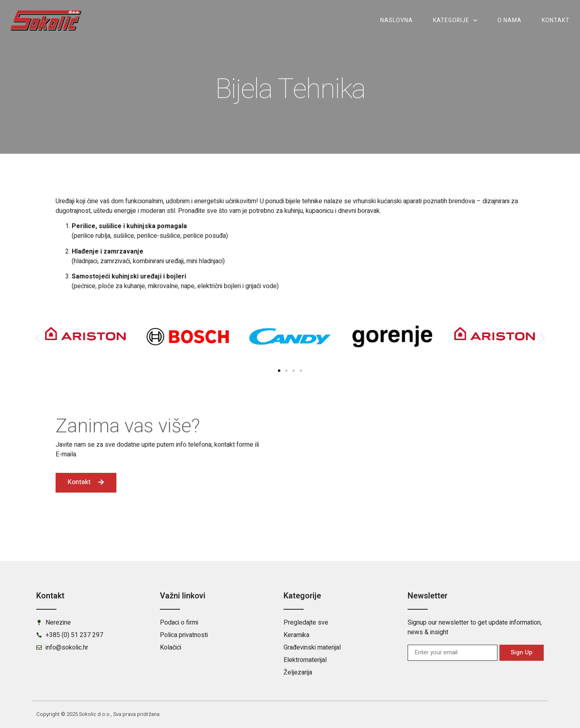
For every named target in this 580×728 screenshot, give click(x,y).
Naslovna (397, 20)
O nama (510, 20)
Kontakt (556, 20)
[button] (37, 338)
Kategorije (455, 21)
